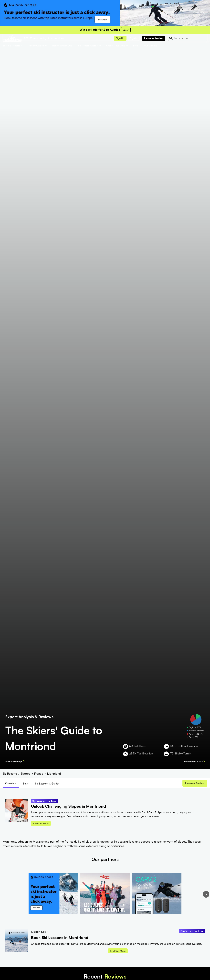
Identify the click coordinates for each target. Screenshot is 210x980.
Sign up (120, 38)
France (39, 773)
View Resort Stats (194, 761)
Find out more (41, 824)
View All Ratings (15, 761)
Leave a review (154, 38)
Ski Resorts (10, 773)
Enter (126, 30)
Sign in (134, 38)
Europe (26, 773)
